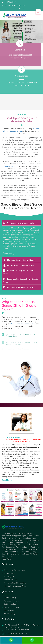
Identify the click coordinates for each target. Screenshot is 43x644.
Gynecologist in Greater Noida (23, 324)
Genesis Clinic (10, 166)
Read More (8, 254)
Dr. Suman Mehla (11, 437)
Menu (39, 11)
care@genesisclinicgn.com (15, 58)
